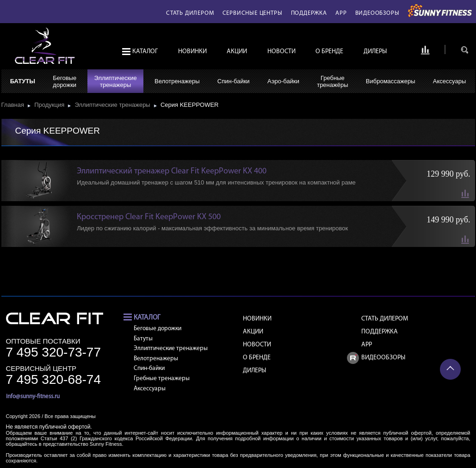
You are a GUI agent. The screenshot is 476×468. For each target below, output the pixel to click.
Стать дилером (190, 13)
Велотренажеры (177, 81)
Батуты (23, 81)
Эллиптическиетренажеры (115, 81)
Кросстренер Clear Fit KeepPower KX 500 (149, 217)
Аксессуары (449, 81)
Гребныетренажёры (332, 81)
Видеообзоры (377, 13)
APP (341, 13)
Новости (281, 52)
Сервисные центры (253, 13)
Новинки (192, 52)
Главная (15, 105)
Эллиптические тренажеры (114, 105)
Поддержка (309, 13)
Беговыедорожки (65, 81)
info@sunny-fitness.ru (33, 397)
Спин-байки (234, 81)
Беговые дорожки (158, 329)
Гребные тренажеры (162, 379)
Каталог (145, 52)
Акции (237, 52)
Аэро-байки (283, 81)
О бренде (329, 52)
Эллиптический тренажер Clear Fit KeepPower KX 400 (172, 171)
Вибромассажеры (391, 81)
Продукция (51, 105)
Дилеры (375, 52)
